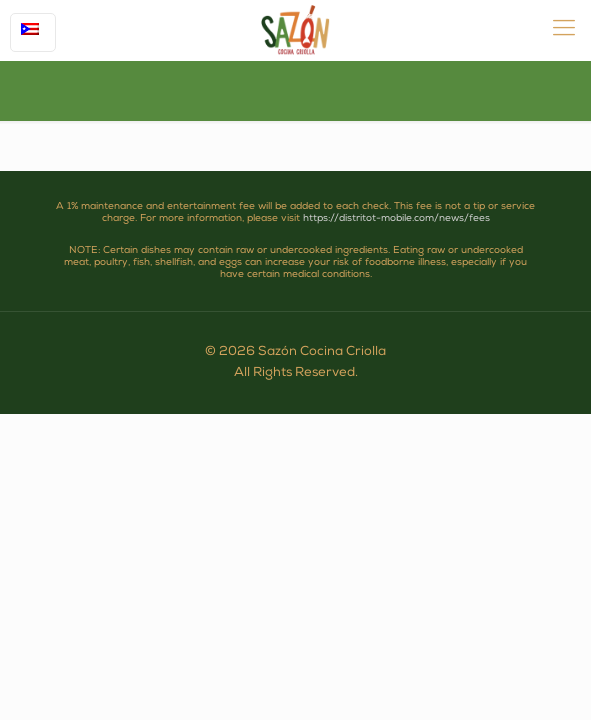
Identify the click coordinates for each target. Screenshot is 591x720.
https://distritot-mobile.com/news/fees (396, 219)
